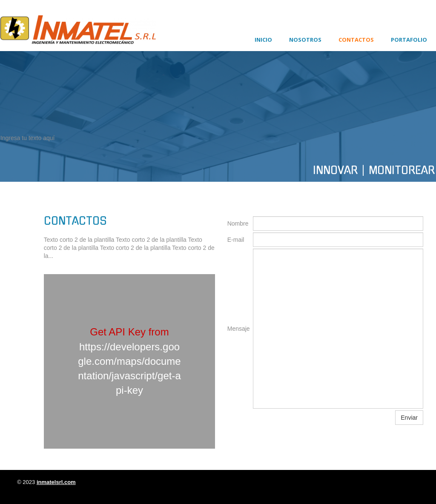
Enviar (409, 418)
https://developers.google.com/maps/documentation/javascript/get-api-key (129, 369)
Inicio (263, 40)
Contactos (356, 40)
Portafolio (409, 40)
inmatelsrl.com (56, 482)
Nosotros (305, 40)
